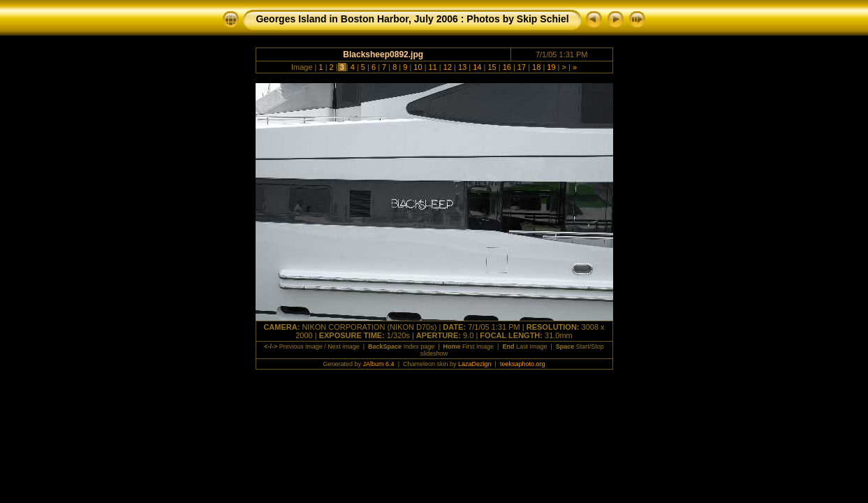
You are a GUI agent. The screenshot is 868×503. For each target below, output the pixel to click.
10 (418, 67)
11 (433, 67)
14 (477, 67)
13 (462, 67)
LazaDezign (475, 364)
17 (522, 67)
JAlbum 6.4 (379, 364)
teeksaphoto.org (523, 364)
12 (448, 67)
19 (551, 67)
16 (507, 67)
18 (536, 67)
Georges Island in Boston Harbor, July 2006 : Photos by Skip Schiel (412, 19)
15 (492, 67)
